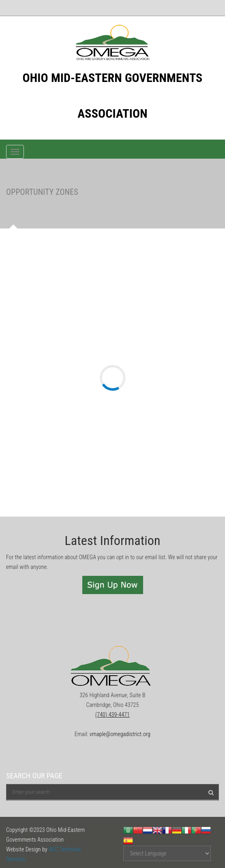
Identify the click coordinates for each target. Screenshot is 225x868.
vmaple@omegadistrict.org (120, 734)
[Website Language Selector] (167, 853)
